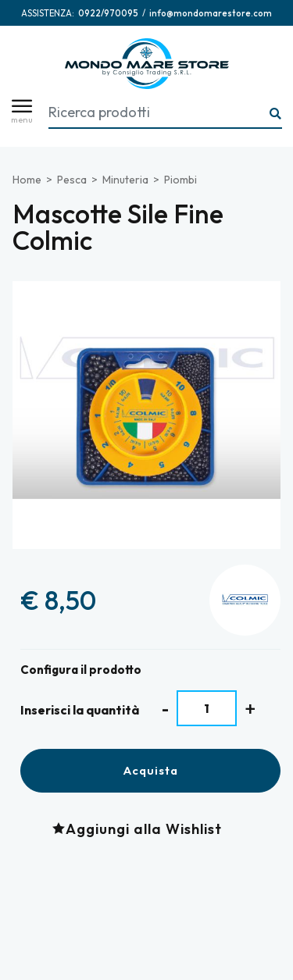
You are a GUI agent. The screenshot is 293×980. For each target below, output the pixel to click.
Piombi (180, 180)
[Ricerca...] (276, 114)
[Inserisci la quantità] (207, 708)
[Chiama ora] (108, 13)
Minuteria (125, 180)
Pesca (72, 180)
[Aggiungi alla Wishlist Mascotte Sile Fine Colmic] (141, 829)
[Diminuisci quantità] (165, 709)
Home (27, 180)
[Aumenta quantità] (250, 709)
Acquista (150, 770)
